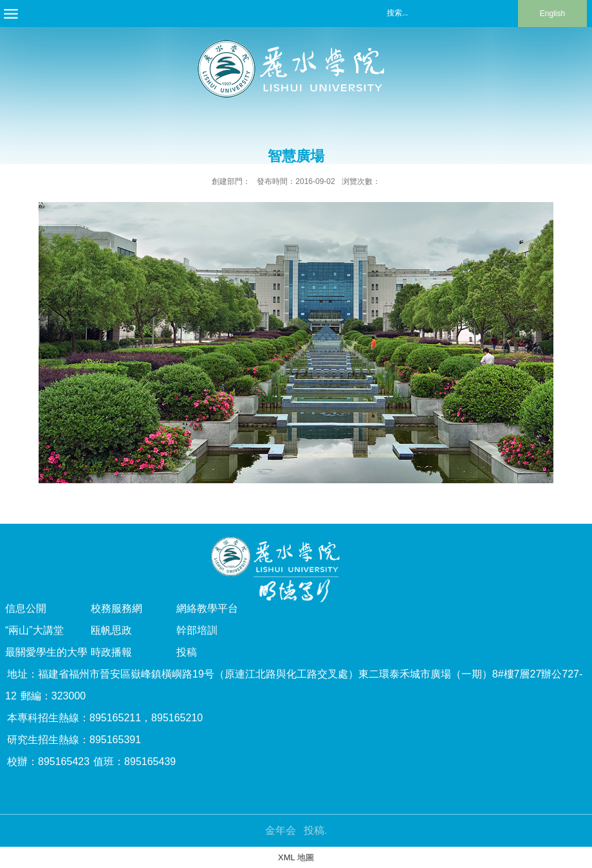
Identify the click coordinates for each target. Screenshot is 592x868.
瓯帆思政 (111, 630)
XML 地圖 (296, 857)
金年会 (281, 830)
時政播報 (111, 652)
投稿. (315, 830)
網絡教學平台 (207, 608)
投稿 (187, 652)
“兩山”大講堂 (34, 630)
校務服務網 (116, 608)
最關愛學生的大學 (46, 652)
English (552, 14)
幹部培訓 (197, 630)
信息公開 (26, 608)
